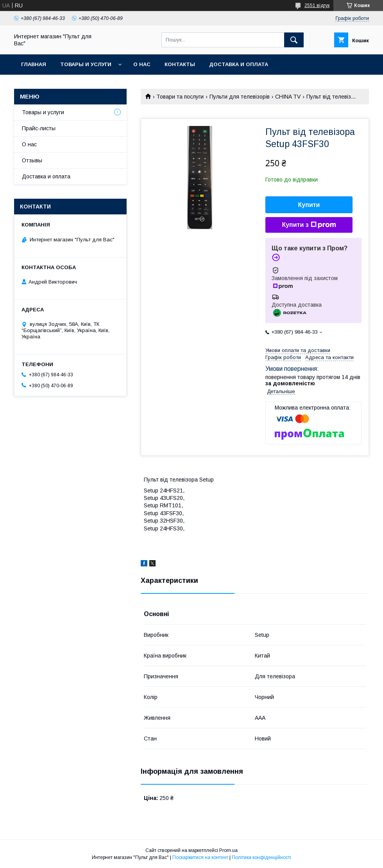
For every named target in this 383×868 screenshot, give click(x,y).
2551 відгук (317, 5)
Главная (34, 64)
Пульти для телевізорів (240, 97)
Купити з (309, 225)
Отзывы (32, 160)
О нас (142, 64)
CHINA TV (288, 97)
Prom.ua (228, 850)
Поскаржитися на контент (200, 857)
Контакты (180, 64)
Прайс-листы (39, 128)
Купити (309, 205)
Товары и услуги (86, 64)
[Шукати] (294, 40)
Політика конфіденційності (261, 857)
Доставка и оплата (239, 64)
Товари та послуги (180, 97)
